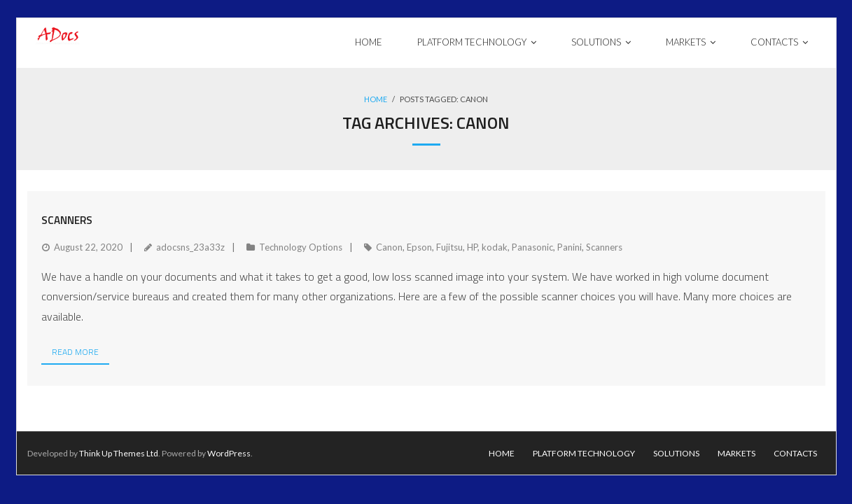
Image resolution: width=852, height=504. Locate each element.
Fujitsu (449, 247)
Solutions (676, 453)
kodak (495, 247)
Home (376, 99)
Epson (419, 247)
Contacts (795, 453)
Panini (570, 247)
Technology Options (301, 247)
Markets (736, 453)
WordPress (229, 453)
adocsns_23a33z (190, 247)
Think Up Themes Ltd (119, 453)
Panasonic (532, 247)
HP (472, 247)
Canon (389, 247)
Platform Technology (584, 453)
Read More (75, 352)
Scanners (67, 220)
